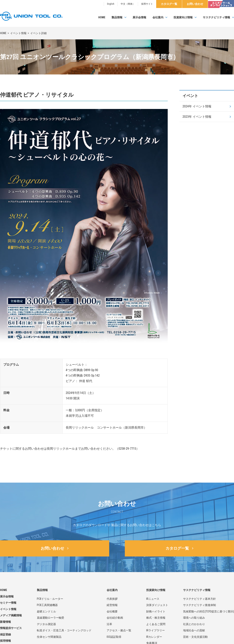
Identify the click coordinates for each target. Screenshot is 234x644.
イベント (190, 96)
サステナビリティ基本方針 (199, 599)
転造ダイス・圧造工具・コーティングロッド (64, 630)
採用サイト (147, 4)
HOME (102, 17)
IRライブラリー (156, 630)
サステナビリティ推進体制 (199, 605)
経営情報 (112, 605)
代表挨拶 (112, 599)
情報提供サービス (11, 628)
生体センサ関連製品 (49, 637)
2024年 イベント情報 (197, 106)
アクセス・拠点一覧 (119, 630)
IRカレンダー (154, 637)
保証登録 (5, 634)
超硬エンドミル (46, 611)
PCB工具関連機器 (47, 605)
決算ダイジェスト (157, 605)
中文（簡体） (128, 4)
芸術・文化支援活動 (195, 637)
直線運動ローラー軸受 (51, 618)
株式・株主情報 (156, 618)
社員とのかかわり (194, 624)
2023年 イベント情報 (197, 117)
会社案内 (158, 17)
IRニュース (153, 599)
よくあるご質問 (156, 624)
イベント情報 (18, 33)
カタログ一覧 (169, 4)
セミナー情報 (8, 603)
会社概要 (112, 611)
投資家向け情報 (183, 17)
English (111, 4)
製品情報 (117, 17)
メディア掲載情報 (11, 615)
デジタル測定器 (46, 624)
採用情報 (5, 641)
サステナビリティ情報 (216, 17)
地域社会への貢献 (194, 630)
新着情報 (5, 622)
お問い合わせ (195, 4)
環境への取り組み (194, 618)
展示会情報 (139, 17)
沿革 (109, 624)
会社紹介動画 (115, 618)
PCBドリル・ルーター (50, 599)
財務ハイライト (156, 611)
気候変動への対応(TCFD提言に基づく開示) (209, 611)
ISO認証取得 (114, 637)
